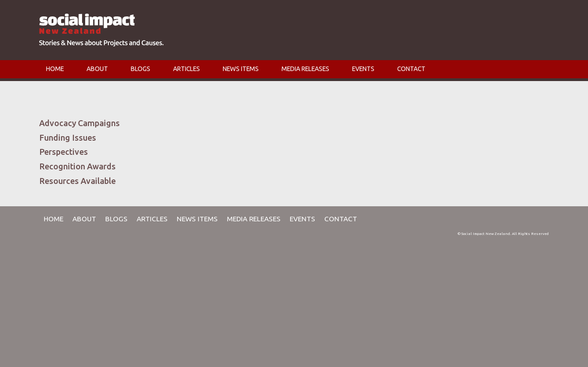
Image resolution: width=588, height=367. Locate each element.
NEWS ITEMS (241, 69)
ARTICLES (187, 69)
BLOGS (141, 69)
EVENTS (363, 69)
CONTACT (411, 69)
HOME (55, 69)
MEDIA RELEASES (305, 69)
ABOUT (97, 69)
